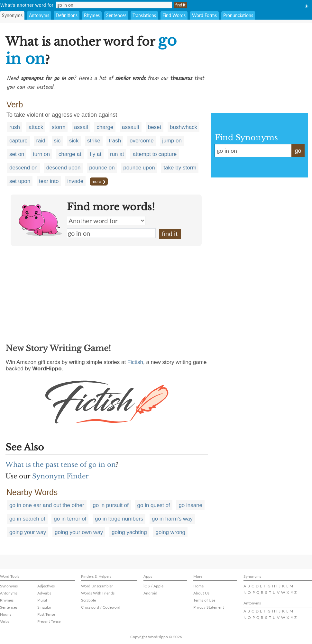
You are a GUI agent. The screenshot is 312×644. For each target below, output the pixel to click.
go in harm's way (172, 519)
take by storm (180, 168)
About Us (201, 593)
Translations (144, 15)
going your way (28, 532)
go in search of (27, 519)
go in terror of (70, 519)
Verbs (5, 621)
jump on (172, 141)
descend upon (64, 168)
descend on (23, 168)
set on (17, 154)
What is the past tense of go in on (61, 465)
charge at (70, 154)
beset (155, 127)
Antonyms (39, 15)
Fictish (135, 362)
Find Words (174, 15)
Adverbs (44, 593)
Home (198, 586)
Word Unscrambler (97, 586)
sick (74, 141)
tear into (49, 181)
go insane (190, 505)
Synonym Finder (60, 476)
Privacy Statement (209, 607)
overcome (142, 141)
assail (81, 127)
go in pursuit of (111, 505)
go (298, 151)
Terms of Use (204, 600)
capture (18, 141)
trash (115, 141)
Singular (44, 607)
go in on (111, 233)
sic (57, 141)
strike (94, 141)
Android (150, 593)
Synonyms (12, 15)
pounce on (102, 168)
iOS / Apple (153, 586)
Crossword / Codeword (101, 607)
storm (59, 127)
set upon (20, 181)
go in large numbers (119, 519)
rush (15, 127)
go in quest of (154, 505)
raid (41, 141)
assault (131, 127)
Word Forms (204, 15)
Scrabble (88, 600)
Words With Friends (98, 593)
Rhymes (92, 15)
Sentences (116, 15)
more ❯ (99, 181)
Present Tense (49, 621)
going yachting (129, 532)
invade (75, 181)
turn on (41, 154)
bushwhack (184, 127)
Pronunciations (238, 15)
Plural (42, 600)
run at (117, 154)
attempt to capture (155, 154)
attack (36, 127)
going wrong (170, 532)
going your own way (79, 532)
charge (105, 127)
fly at (96, 154)
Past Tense (46, 614)
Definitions (67, 15)
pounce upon (139, 168)
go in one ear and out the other (47, 505)
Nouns (6, 614)
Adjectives (46, 586)
